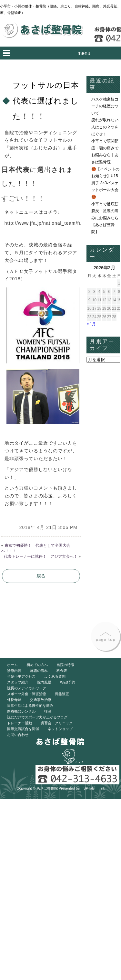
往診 (48, 711)
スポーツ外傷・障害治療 (27, 694)
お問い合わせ (18, 735)
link (102, 788)
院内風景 (44, 682)
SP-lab (89, 788)
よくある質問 (55, 676)
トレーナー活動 (20, 723)
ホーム (12, 665)
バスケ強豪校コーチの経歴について (105, 106)
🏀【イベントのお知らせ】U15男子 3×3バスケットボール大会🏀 (105, 183)
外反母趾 (14, 700)
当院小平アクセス (21, 676)
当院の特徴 (65, 665)
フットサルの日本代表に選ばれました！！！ (46, 101)
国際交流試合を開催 (23, 729)
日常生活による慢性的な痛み (30, 705)
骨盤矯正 (62, 694)
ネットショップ (60, 729)
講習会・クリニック (57, 723)
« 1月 (91, 324)
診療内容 (14, 671)
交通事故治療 (41, 700)
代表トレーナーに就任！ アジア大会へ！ (41, 556)
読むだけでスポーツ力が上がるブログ (37, 717)
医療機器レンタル (21, 711)
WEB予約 (68, 682)
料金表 (62, 671)
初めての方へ (37, 665)
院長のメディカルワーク (27, 688)
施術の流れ (39, 671)
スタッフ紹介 (18, 682)
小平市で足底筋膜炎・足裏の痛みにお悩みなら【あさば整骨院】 (105, 218)
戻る (41, 576)
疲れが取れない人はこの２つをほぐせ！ (105, 127)
